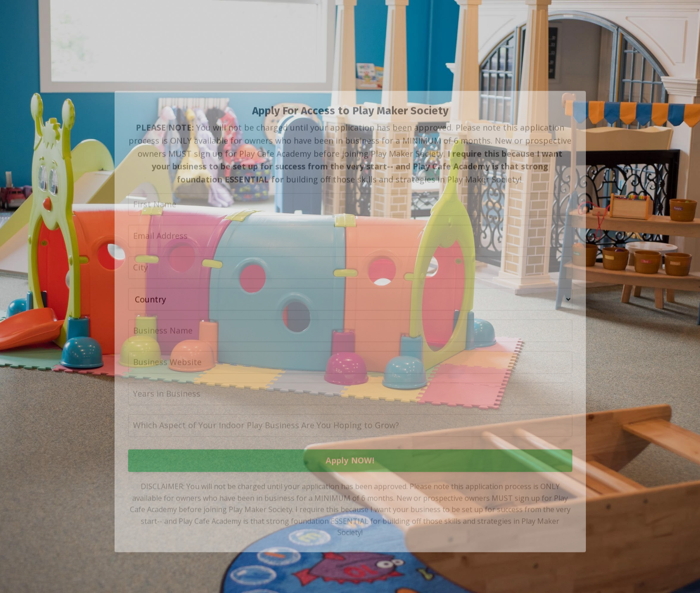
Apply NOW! (350, 480)
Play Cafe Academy (451, 185)
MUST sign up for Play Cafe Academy (240, 173)
